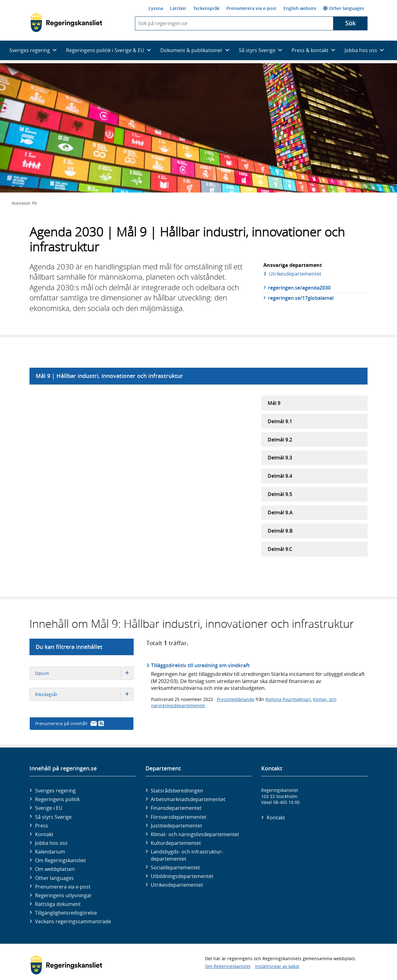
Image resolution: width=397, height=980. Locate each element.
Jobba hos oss (51, 843)
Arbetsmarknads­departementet (188, 799)
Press (42, 826)
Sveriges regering (55, 791)
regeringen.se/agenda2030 (299, 288)
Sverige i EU (49, 808)
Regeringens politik (57, 799)
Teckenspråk (206, 8)
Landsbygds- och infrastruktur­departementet (187, 855)
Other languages (344, 8)
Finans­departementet (176, 808)
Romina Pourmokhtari (288, 699)
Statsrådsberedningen (177, 791)
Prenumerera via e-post (252, 8)
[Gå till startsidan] (66, 22)
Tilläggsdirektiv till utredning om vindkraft (200, 665)
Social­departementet (175, 867)
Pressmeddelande (236, 699)
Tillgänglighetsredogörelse (66, 913)
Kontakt (44, 834)
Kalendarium (50, 852)
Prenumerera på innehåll (69, 723)
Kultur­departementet (176, 843)
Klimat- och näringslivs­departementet (195, 834)
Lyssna (156, 8)
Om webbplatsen (55, 869)
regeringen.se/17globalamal (301, 298)
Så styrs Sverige (53, 817)
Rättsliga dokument (58, 904)
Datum (84, 673)
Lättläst (178, 8)
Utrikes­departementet (295, 274)
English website (300, 8)
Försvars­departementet (179, 817)
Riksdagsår (84, 694)
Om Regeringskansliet (60, 860)
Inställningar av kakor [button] (277, 966)
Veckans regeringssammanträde (73, 921)
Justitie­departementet (176, 826)
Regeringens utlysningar (63, 895)
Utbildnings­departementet (182, 876)
